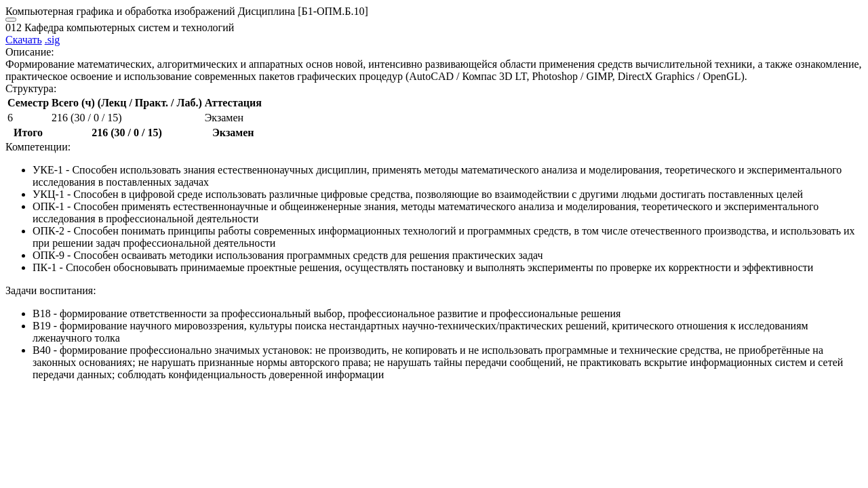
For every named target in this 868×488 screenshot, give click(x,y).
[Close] (11, 20)
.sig (53, 40)
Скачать (24, 40)
